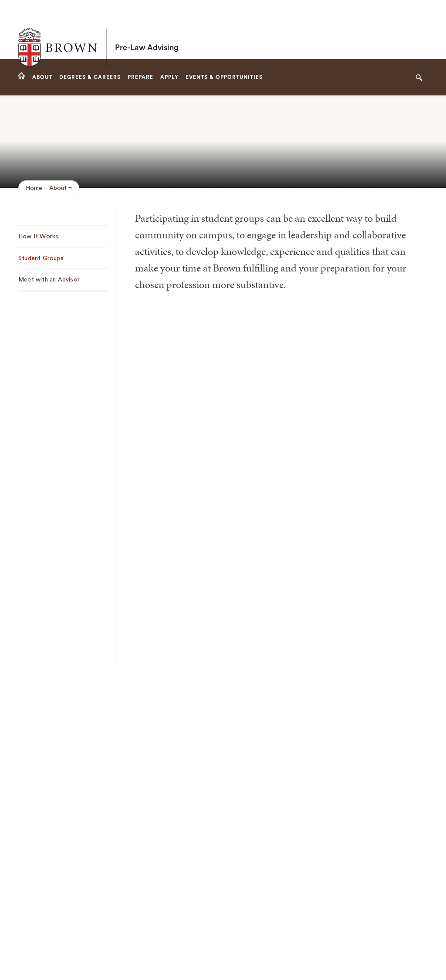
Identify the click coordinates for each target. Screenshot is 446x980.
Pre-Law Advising (147, 30)
